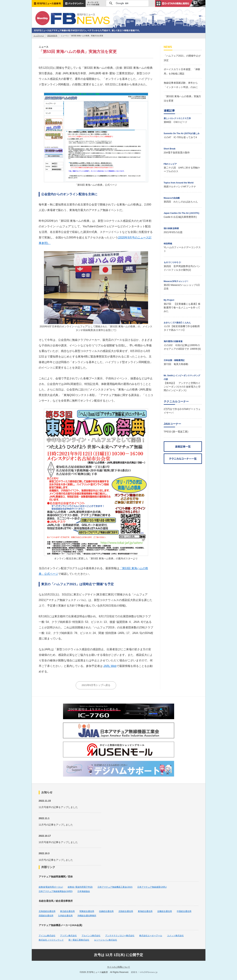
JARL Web (110, 666)
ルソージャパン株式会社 (106, 940)
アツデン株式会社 (68, 936)
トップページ (39, 36)
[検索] (127, 3)
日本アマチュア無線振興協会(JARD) (56, 891)
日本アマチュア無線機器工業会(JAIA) (115, 887)
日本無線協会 (84, 891)
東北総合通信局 (67, 911)
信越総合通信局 (106, 911)
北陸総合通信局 (126, 911)
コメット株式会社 (175, 936)
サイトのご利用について (119, 967)
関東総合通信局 (87, 911)
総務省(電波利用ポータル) (51, 887)
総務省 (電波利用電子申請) (80, 887)
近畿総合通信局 (165, 911)
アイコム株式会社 (47, 936)
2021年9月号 (52, 36)
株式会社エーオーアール (151, 936)
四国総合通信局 (46, 916)
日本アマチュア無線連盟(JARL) (152, 887)
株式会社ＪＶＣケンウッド (51, 940)
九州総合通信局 (65, 916)
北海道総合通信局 (47, 911)
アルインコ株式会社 (91, 936)
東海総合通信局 (145, 911)
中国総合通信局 (184, 911)
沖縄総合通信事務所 (87, 916)
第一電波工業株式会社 (79, 940)
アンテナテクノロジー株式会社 (120, 936)
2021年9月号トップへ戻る (96, 685)
